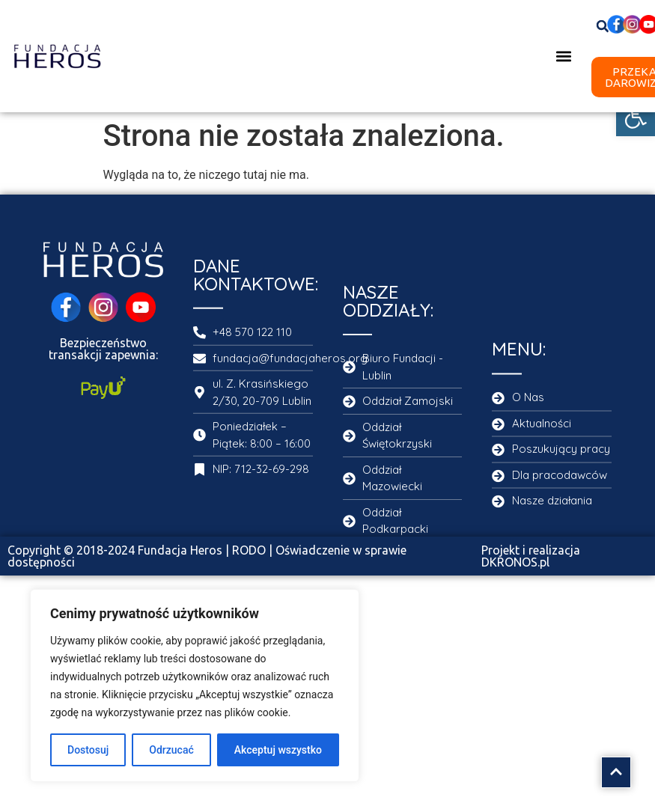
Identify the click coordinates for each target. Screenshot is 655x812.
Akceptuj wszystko (278, 750)
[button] (636, 117)
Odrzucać (171, 750)
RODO (249, 550)
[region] (195, 686)
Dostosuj (88, 750)
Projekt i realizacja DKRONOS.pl (531, 556)
